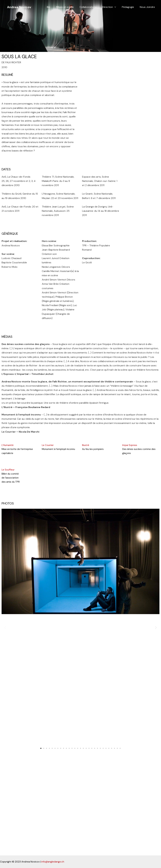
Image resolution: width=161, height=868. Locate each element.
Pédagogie (129, 7)
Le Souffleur (8, 470)
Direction (111, 7)
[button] (41, 748)
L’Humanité (8, 445)
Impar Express (130, 445)
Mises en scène (69, 7)
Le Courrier (48, 445)
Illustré (86, 445)
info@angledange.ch (53, 862)
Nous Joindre (148, 7)
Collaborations (91, 7)
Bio (53, 7)
